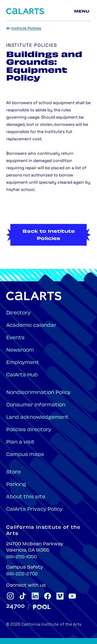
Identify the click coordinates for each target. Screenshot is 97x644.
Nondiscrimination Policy (38, 393)
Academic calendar (31, 326)
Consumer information (36, 405)
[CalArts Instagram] (10, 596)
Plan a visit (20, 442)
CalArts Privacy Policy (34, 510)
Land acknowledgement (37, 418)
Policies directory (29, 430)
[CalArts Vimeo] (60, 596)
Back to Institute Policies (49, 244)
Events (15, 338)
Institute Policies (26, 29)
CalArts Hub (22, 375)
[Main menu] (83, 11)
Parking (16, 485)
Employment (23, 363)
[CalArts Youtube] (72, 596)
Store (13, 472)
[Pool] (42, 607)
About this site (26, 497)
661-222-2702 (22, 574)
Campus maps (25, 455)
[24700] (15, 607)
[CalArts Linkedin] (35, 596)
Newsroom (20, 350)
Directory (18, 313)
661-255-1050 (21, 557)
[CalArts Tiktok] (23, 596)
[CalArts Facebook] (48, 596)
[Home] (25, 11)
